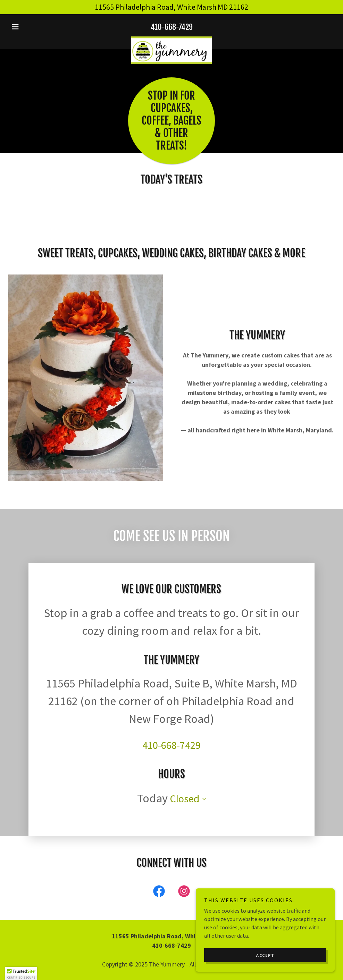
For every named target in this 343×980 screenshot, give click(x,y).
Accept (265, 955)
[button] (33, 27)
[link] (171, 39)
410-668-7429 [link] (172, 27)
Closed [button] (185, 755)
